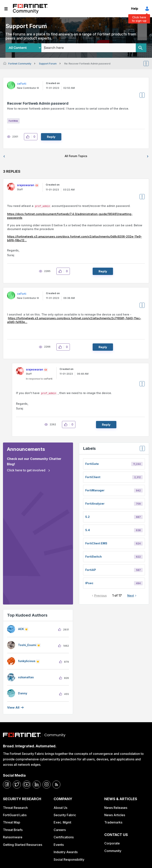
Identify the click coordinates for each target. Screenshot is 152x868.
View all (13, 707)
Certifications (64, 837)
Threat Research (15, 808)
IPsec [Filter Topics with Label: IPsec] (89, 583)
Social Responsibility (69, 859)
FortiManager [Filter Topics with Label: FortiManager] (95, 490)
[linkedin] (37, 785)
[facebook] (7, 785)
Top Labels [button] (141, 450)
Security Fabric (65, 815)
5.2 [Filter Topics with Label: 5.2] (87, 517)
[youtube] (27, 785)
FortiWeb (13, 121)
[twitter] (17, 785)
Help (135, 9)
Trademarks (113, 822)
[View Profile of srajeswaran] (26, 185)
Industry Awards (66, 852)
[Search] (141, 48)
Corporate (112, 843)
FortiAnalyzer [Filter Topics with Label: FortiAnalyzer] (95, 504)
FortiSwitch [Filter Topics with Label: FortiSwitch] (94, 557)
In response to (39, 379)
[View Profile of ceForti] (22, 84)
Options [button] (149, 63)
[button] (29, 137)
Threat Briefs (13, 830)
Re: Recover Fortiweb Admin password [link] (87, 64)
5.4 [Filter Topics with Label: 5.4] (88, 530)
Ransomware (13, 837)
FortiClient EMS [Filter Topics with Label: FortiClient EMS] (96, 543)
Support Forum (48, 64)
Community (113, 851)
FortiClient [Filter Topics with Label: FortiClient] (93, 477)
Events (59, 845)
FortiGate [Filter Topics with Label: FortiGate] (92, 464)
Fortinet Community (30, 9)
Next (131, 596)
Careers (60, 830)
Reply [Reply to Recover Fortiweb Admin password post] (51, 137)
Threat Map (12, 822)
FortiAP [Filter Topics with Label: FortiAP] (91, 570)
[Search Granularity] (23, 48)
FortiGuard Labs (15, 815)
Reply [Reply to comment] (103, 271)
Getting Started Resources (23, 845)
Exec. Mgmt (62, 822)
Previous (100, 596)
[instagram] (47, 785)
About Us (60, 808)
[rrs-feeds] (56, 785)
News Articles (115, 815)
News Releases (116, 808)
